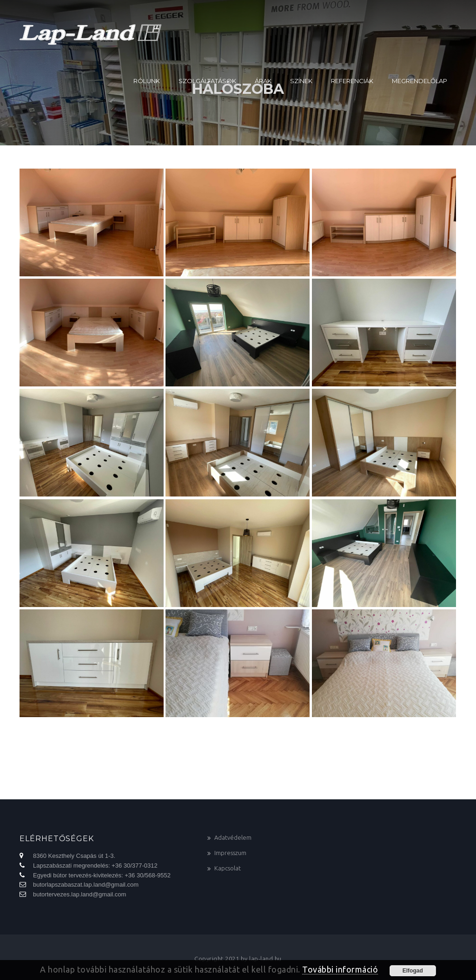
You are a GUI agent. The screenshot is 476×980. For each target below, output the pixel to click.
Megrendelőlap (420, 81)
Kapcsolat (228, 868)
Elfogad (413, 971)
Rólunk (147, 81)
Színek (301, 81)
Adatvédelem (233, 837)
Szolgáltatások (207, 81)
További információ (340, 969)
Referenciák (352, 81)
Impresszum (230, 853)
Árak (263, 81)
